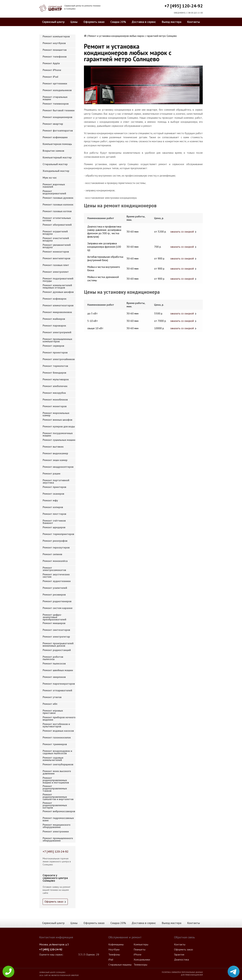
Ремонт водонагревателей (54, 192)
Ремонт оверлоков (54, 677)
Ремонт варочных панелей (54, 185)
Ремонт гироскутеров (56, 547)
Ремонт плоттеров (54, 514)
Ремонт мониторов (55, 406)
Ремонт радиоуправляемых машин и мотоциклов (56, 779)
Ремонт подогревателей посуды (58, 280)
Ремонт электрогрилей (57, 332)
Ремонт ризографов (55, 541)
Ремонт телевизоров (56, 104)
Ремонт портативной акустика (56, 481)
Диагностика (181, 959)
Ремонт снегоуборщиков (58, 764)
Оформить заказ (94, 22)
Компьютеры (141, 944)
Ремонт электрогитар (56, 637)
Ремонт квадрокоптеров (58, 467)
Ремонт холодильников (57, 90)
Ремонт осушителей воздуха (55, 233)
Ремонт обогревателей (57, 225)
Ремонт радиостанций (57, 650)
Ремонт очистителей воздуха (56, 239)
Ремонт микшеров (54, 623)
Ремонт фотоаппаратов (58, 130)
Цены (74, 22)
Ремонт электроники (56, 831)
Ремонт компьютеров (56, 36)
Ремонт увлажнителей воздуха (57, 246)
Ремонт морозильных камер (56, 414)
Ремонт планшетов (55, 50)
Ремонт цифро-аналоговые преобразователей (54, 616)
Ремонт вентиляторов (56, 258)
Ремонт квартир (53, 124)
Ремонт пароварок (54, 325)
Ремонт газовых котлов (57, 211)
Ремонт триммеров (55, 744)
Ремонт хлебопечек (55, 386)
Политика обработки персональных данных (182, 972)
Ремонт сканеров (53, 494)
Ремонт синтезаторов (56, 630)
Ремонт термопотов (55, 366)
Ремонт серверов (53, 346)
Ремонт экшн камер (55, 460)
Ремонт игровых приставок (53, 712)
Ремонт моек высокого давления (57, 772)
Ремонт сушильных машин (59, 440)
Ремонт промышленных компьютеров (57, 340)
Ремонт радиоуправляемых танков (55, 787)
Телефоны (114, 954)
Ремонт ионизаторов (56, 252)
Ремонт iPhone (52, 70)
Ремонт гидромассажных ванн (58, 819)
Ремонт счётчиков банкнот (54, 522)
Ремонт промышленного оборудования (58, 839)
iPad (111, 959)
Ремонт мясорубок (54, 393)
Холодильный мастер (56, 171)
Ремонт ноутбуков (54, 43)
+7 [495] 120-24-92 (184, 6)
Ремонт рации (51, 473)
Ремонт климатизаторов (58, 305)
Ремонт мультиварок (56, 379)
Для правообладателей (192, 975)
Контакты (194, 22)
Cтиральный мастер (55, 164)
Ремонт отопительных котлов (57, 219)
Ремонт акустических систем (56, 575)
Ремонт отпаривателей (57, 690)
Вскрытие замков (53, 151)
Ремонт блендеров (54, 373)
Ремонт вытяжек (53, 447)
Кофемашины (116, 944)
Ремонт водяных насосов (58, 731)
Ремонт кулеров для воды (59, 426)
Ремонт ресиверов (54, 594)
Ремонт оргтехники (55, 83)
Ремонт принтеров (54, 487)
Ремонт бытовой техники (59, 110)
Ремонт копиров (53, 507)
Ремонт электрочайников (59, 359)
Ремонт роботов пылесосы (53, 658)
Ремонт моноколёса (55, 561)
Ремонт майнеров (54, 319)
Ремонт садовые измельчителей (53, 759)
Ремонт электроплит (56, 272)
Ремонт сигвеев (52, 554)
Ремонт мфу (50, 500)
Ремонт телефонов (55, 56)
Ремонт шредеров (54, 527)
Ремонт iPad (50, 77)
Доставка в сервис (144, 22)
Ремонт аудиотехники (57, 581)
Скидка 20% (118, 22)
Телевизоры (140, 965)
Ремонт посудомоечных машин (58, 434)
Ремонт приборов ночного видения (59, 718)
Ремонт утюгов (52, 697)
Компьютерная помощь (57, 144)
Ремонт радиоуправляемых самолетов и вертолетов (58, 796)
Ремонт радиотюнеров (57, 601)
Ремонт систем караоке (58, 608)
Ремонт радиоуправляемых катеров (55, 804)
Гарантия (179, 954)
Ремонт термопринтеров (58, 534)
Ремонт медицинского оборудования (57, 826)
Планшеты (140, 949)
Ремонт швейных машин (58, 670)
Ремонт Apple (51, 63)
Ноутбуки (114, 949)
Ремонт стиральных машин (55, 98)
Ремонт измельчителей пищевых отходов (57, 286)
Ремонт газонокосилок (57, 737)
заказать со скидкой (182, 232)
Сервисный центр (53, 22)
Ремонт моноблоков (55, 399)
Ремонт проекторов (55, 352)
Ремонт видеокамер (55, 453)
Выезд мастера (172, 22)
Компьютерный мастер (57, 157)
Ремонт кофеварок (55, 299)
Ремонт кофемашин (55, 137)
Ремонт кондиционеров (57, 117)
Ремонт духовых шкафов (58, 292)
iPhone (138, 954)
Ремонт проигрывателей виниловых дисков (58, 644)
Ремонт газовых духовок (58, 198)
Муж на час (50, 178)
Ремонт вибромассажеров (59, 811)
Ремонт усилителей (55, 588)
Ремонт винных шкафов (57, 420)
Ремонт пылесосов (54, 663)
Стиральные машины (120, 965)
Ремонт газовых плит (56, 265)
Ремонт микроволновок (57, 312)
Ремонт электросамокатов (54, 569)
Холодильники (142, 959)
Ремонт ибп (50, 704)
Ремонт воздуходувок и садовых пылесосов (57, 752)
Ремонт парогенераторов (59, 684)
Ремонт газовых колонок (58, 204)
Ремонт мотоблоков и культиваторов (56, 725)
